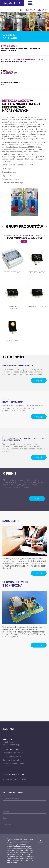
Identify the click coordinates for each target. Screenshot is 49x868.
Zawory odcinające (24, 83)
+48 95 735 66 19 (16, 749)
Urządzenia (24, 72)
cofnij (24, 241)
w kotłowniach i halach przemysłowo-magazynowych (24, 48)
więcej (39, 380)
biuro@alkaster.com (16, 774)
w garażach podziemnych (24, 61)
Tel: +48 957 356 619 (32, 9)
